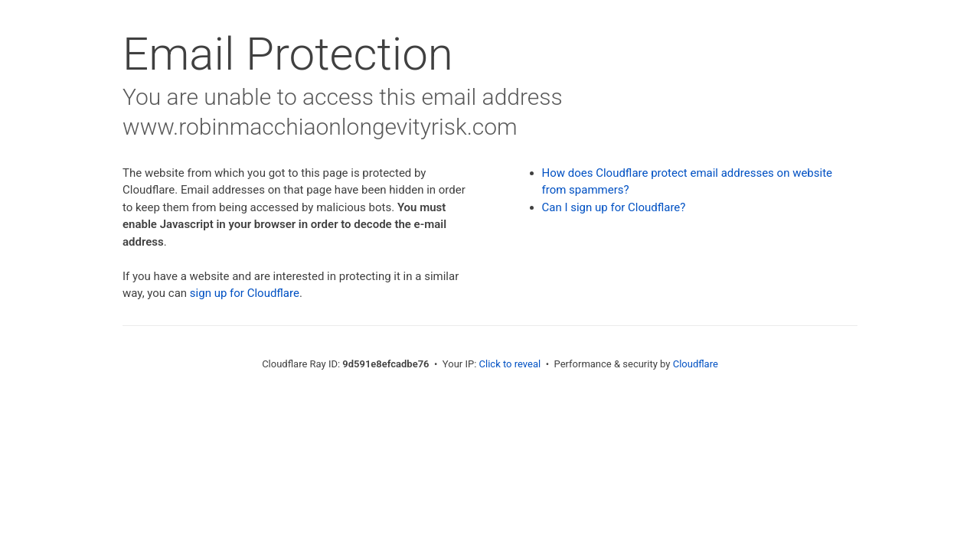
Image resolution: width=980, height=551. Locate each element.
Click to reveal (510, 364)
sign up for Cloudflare (245, 293)
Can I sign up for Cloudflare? (614, 207)
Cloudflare (696, 364)
